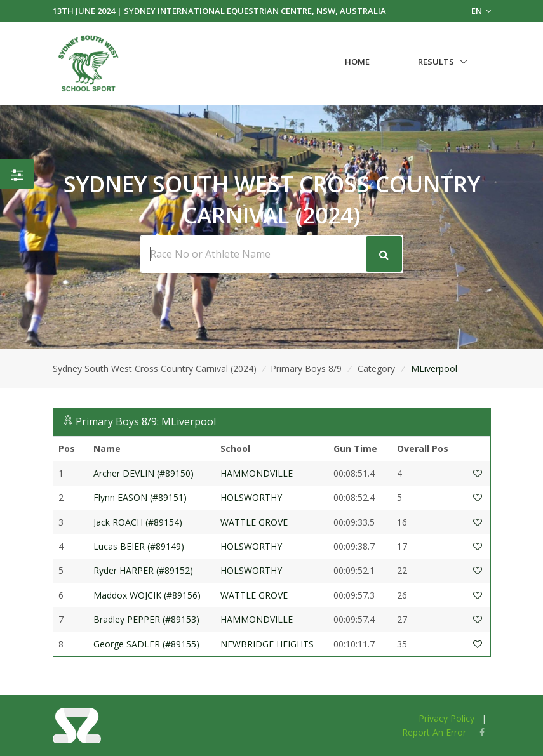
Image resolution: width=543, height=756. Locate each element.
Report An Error (434, 732)
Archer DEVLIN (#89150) (144, 473)
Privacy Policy (446, 718)
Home (357, 62)
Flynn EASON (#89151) (140, 497)
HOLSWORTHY (251, 497)
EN (481, 11)
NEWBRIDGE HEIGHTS (267, 644)
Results (436, 62)
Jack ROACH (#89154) (138, 522)
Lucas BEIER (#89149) (139, 546)
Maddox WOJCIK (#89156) (147, 595)
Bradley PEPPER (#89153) (146, 619)
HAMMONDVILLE (257, 473)
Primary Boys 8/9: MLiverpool (146, 421)
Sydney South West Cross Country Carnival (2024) (155, 368)
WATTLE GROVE (254, 522)
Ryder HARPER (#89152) (143, 570)
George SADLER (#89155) (146, 644)
